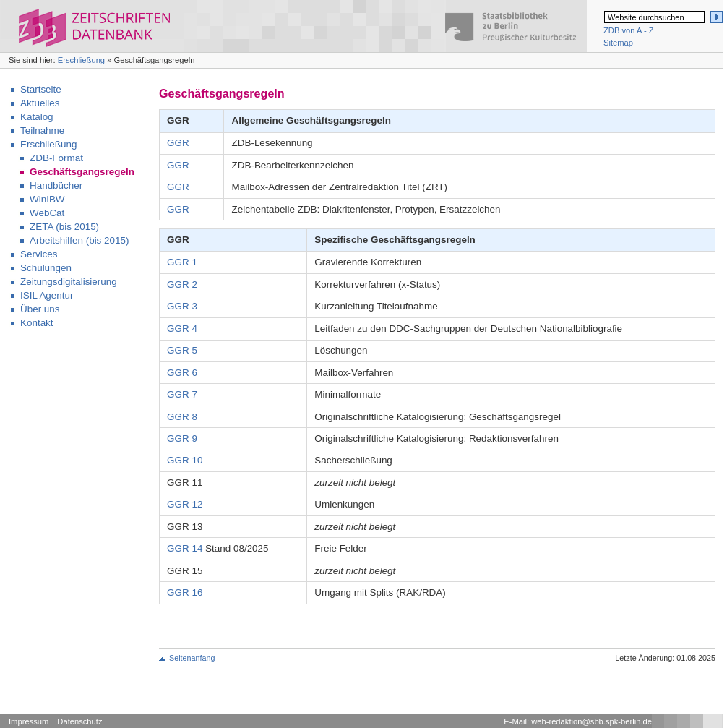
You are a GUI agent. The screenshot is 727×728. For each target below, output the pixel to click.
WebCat (47, 213)
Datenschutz (79, 721)
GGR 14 (185, 548)
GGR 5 (182, 350)
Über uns (40, 309)
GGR (178, 143)
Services (39, 254)
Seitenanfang (192, 658)
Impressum (29, 721)
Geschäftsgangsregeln (82, 172)
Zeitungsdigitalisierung (69, 282)
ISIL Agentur (47, 295)
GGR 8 (182, 417)
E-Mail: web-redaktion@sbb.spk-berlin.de (578, 721)
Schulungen (46, 268)
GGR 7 (182, 394)
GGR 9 (182, 438)
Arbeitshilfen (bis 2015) (79, 240)
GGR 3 (182, 306)
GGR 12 (185, 504)
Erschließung (81, 60)
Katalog (37, 117)
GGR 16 (185, 592)
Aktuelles (40, 103)
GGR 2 (182, 284)
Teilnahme (42, 130)
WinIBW (47, 199)
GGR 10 (185, 460)
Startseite (41, 89)
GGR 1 (182, 262)
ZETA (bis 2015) (64, 227)
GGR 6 (182, 373)
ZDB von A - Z (629, 30)
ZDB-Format (56, 158)
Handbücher (56, 185)
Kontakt (37, 323)
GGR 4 (182, 329)
